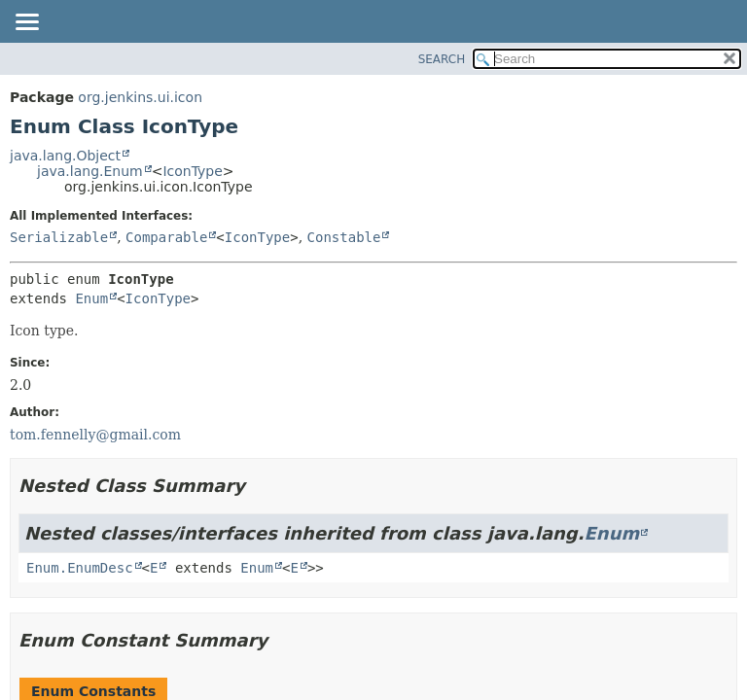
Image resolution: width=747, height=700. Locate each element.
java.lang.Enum (90, 171)
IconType (192, 171)
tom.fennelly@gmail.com (95, 435)
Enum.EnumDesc (80, 568)
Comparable (166, 237)
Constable (344, 237)
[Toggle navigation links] (26, 23)
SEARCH (442, 59)
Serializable (59, 237)
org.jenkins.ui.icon (140, 97)
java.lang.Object (65, 156)
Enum (91, 298)
